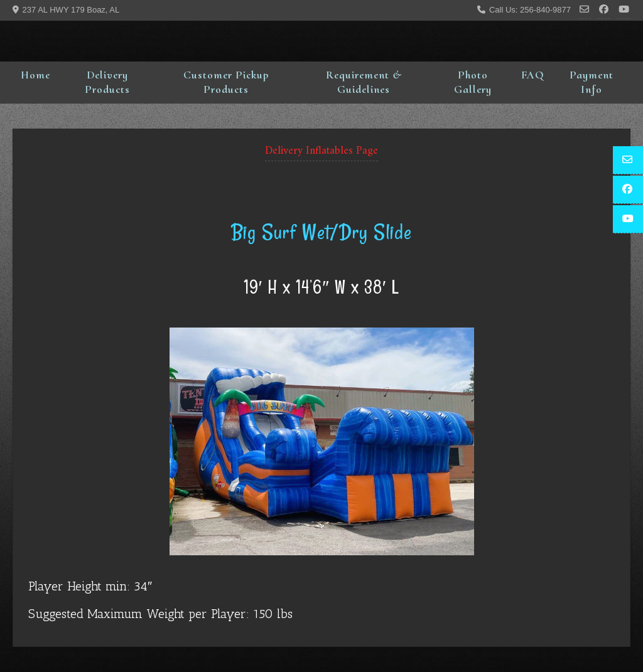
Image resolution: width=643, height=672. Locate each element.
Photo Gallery (473, 82)
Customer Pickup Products (226, 82)
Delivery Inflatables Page (321, 151)
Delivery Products (107, 82)
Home (35, 75)
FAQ (532, 75)
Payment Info (592, 82)
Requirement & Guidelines (364, 82)
